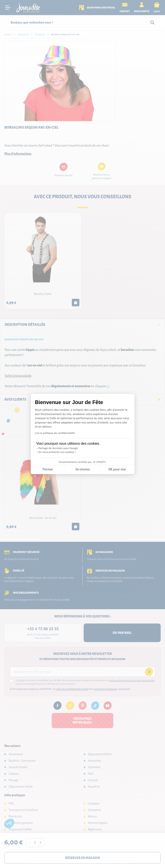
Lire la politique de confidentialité (55, 433)
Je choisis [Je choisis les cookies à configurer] (82, 469)
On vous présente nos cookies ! (57, 452)
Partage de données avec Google (58, 448)
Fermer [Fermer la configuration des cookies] (48, 469)
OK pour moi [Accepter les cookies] (117, 469)
